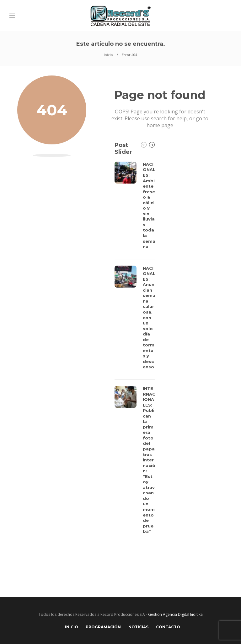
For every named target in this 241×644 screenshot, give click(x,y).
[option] (135, 350)
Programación (103, 627)
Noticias (138, 627)
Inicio (108, 55)
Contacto (168, 627)
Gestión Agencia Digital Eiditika (175, 614)
